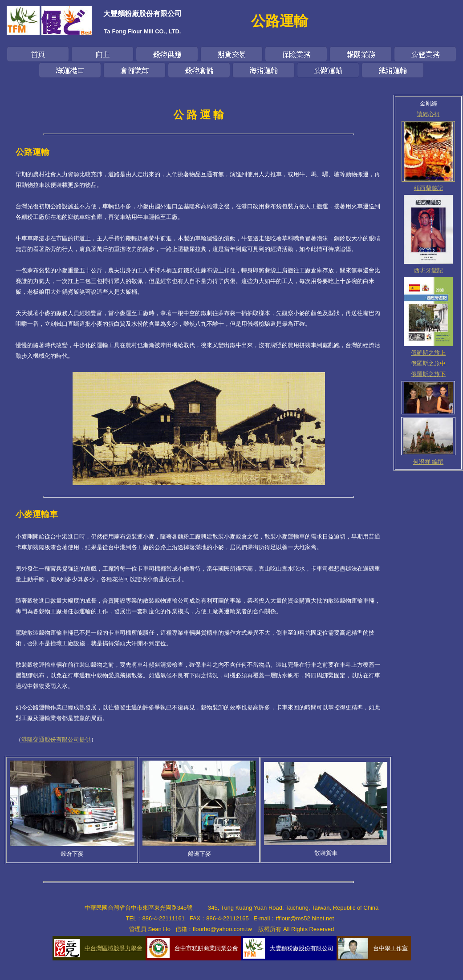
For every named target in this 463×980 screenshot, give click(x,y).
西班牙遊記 (428, 270)
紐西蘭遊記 (428, 188)
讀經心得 (428, 114)
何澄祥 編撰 (428, 462)
